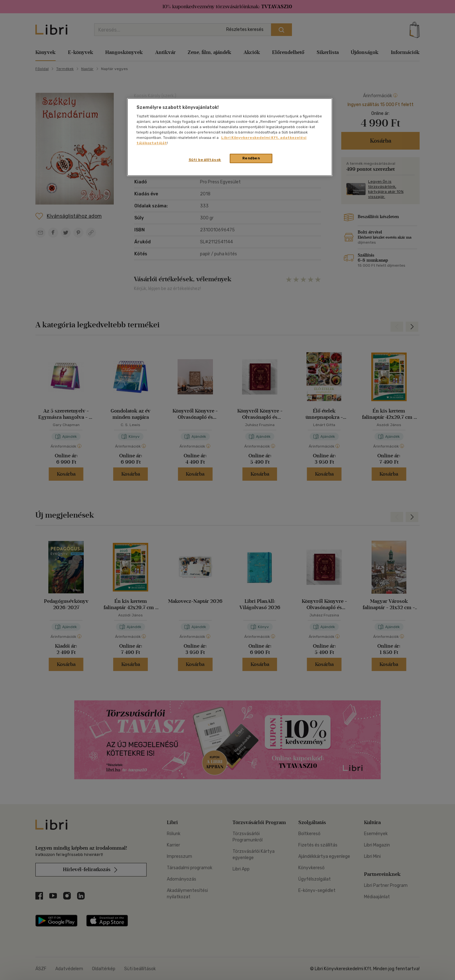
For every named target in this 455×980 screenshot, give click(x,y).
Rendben (251, 158)
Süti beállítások (205, 160)
